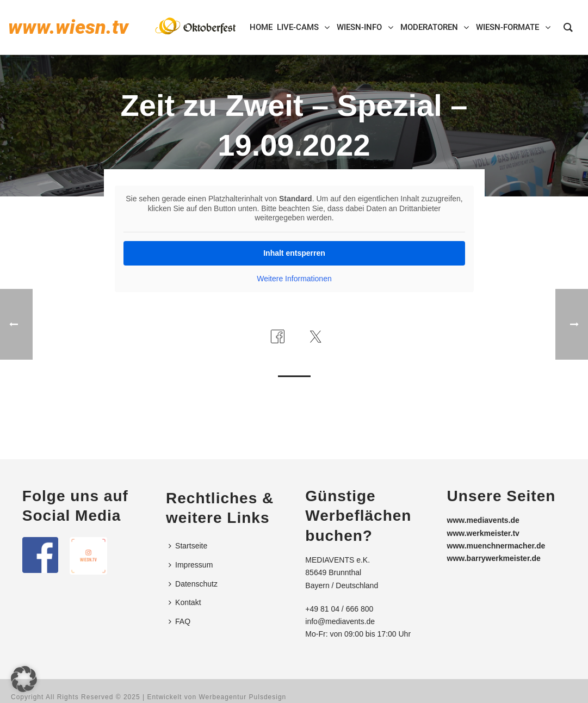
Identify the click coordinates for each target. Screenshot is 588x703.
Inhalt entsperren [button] (294, 253)
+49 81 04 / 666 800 (339, 609)
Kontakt (185, 602)
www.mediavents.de (483, 520)
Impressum (191, 565)
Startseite (188, 546)
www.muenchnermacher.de (496, 546)
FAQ (180, 621)
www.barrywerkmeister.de (494, 558)
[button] (24, 679)
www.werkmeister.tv (483, 533)
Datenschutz (193, 584)
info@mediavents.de (340, 621)
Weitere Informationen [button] (294, 279)
